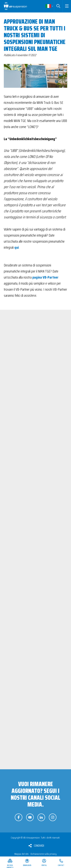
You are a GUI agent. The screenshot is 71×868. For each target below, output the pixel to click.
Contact (61, 865)
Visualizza (52, 395)
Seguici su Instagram (53, 817)
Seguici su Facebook (19, 817)
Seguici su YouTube (30, 817)
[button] (67, 6)
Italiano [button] (49, 6)
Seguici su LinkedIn (41, 817)
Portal (44, 865)
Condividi (39, 846)
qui (17, 247)
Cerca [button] (58, 6)
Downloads (27, 865)
